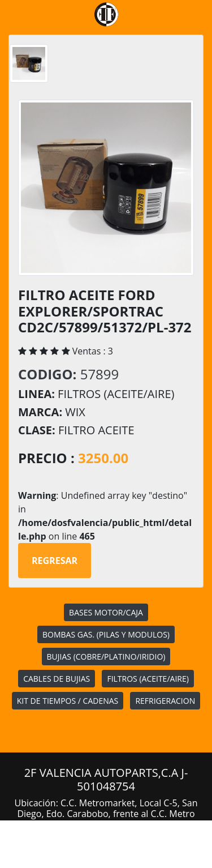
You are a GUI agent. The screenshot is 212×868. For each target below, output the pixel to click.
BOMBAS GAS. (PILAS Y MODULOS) (106, 634)
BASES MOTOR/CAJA (106, 612)
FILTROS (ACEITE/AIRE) (148, 679)
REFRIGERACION (165, 701)
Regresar (55, 561)
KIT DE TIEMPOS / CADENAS (68, 701)
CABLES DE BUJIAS (57, 679)
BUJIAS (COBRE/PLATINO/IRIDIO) (106, 657)
